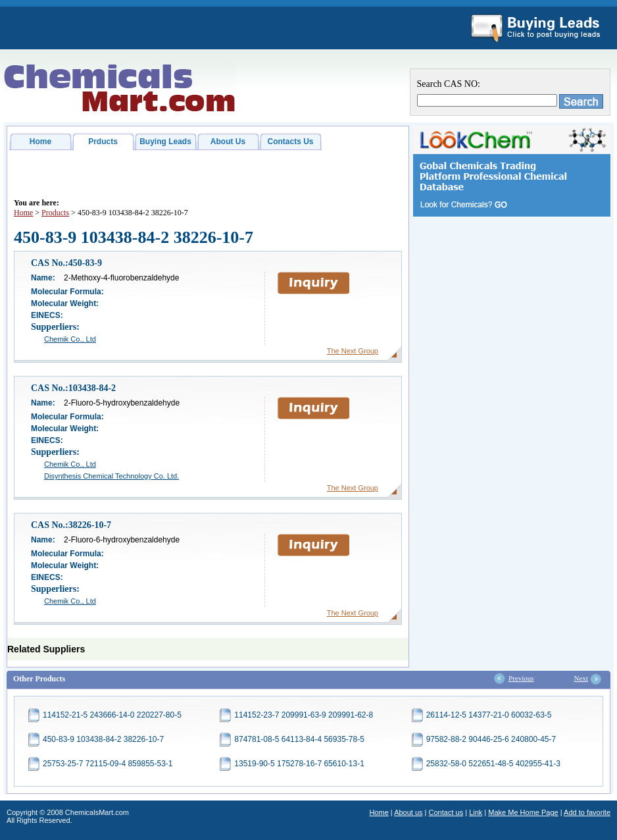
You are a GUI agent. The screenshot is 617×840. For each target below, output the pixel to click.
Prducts (103, 142)
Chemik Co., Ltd (70, 339)
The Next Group (353, 351)
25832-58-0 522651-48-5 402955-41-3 (493, 764)
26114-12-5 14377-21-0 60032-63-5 (489, 715)
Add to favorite (587, 812)
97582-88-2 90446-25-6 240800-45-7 (491, 739)
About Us (228, 142)
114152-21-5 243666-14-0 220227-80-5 (112, 715)
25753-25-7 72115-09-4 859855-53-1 (108, 764)
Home (40, 142)
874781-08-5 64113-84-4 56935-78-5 (299, 739)
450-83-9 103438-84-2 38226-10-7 (103, 739)
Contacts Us (290, 142)
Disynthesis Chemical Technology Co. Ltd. (111, 476)
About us (408, 812)
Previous (521, 678)
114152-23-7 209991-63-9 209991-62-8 (304, 715)
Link (476, 812)
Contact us (446, 812)
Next (581, 678)
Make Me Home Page (523, 812)
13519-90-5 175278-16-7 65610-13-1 (299, 764)
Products (55, 213)
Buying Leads (165, 142)
